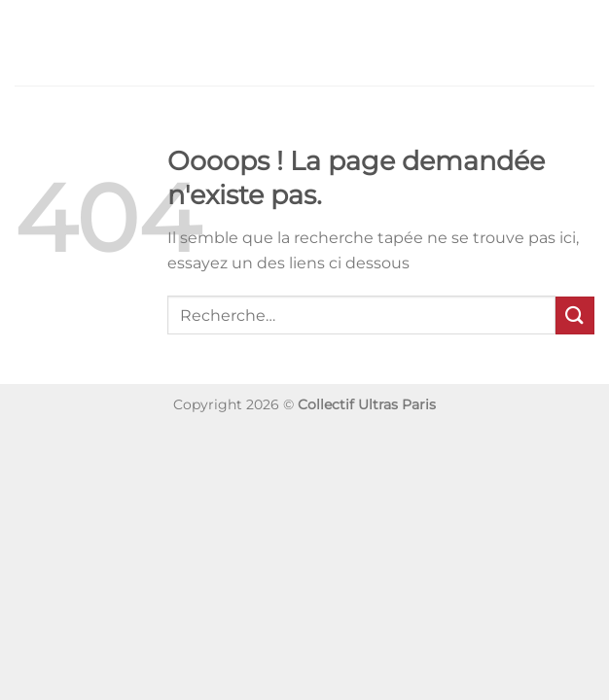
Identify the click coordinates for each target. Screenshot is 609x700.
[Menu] (26, 42)
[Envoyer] (575, 315)
